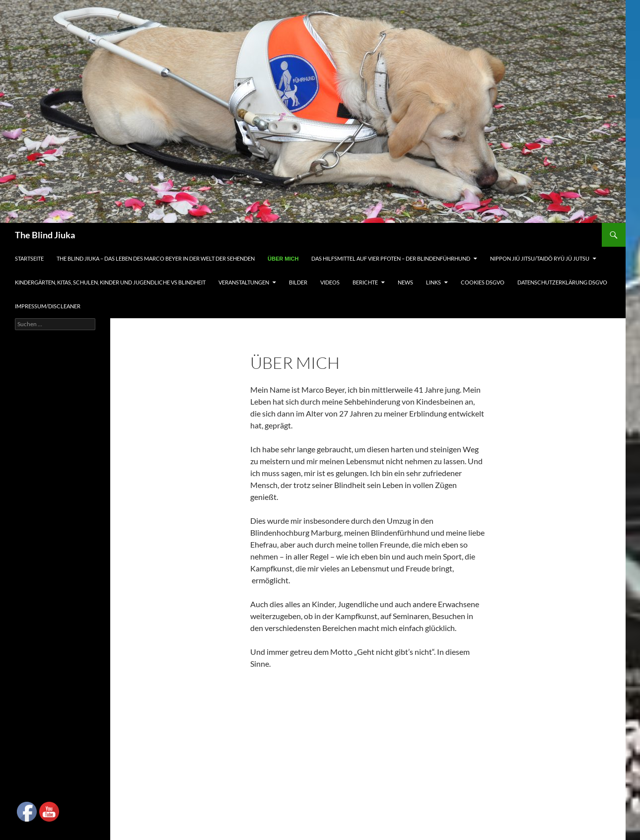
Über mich (283, 259)
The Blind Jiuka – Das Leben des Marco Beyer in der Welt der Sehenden (156, 258)
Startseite (29, 258)
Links (433, 282)
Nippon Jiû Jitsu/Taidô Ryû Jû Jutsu (540, 258)
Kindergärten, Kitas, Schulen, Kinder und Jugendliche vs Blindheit (110, 282)
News (405, 282)
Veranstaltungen (244, 282)
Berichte (365, 282)
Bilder (298, 282)
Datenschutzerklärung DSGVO (562, 282)
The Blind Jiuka (45, 235)
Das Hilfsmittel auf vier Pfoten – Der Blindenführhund (391, 258)
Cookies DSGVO (483, 282)
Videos (330, 282)
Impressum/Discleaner (48, 306)
